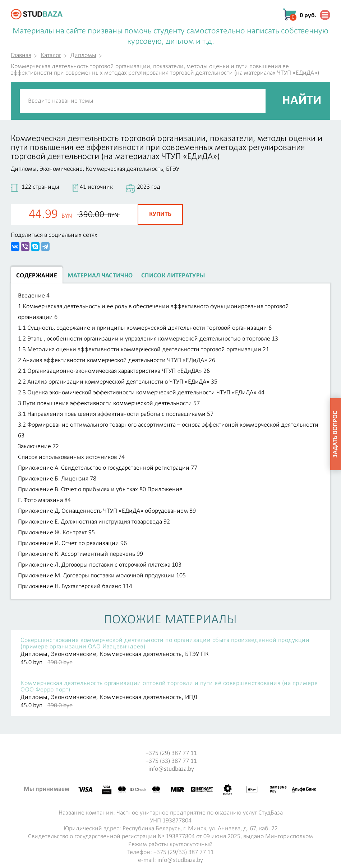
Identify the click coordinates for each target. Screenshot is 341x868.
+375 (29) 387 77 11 (171, 753)
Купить (160, 214)
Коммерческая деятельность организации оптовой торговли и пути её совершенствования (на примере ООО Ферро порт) (169, 687)
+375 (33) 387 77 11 (171, 761)
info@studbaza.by (171, 769)
